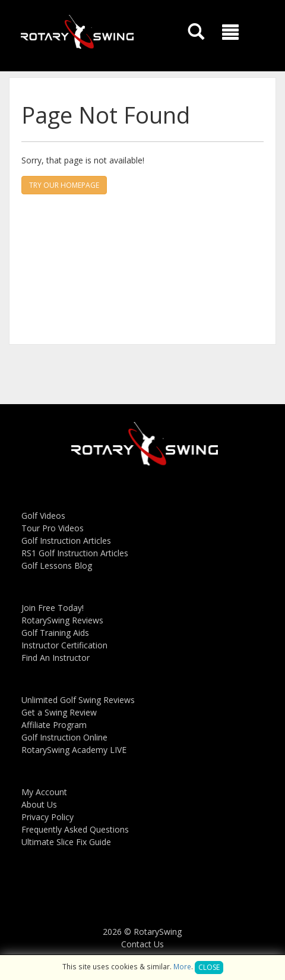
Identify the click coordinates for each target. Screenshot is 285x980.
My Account (44, 792)
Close (209, 967)
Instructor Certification (64, 645)
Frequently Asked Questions (75, 829)
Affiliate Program (54, 725)
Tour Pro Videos (53, 528)
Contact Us (142, 944)
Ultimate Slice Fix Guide (66, 842)
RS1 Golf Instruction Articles (75, 553)
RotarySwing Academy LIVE (74, 750)
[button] (230, 32)
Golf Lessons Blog (57, 565)
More (182, 966)
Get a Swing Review (59, 712)
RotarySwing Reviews (62, 620)
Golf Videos (43, 516)
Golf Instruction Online (64, 737)
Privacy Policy (47, 817)
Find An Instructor (56, 658)
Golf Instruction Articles (66, 541)
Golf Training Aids (55, 633)
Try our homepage (64, 185)
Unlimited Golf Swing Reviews (78, 700)
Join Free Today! (53, 608)
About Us (39, 804)
